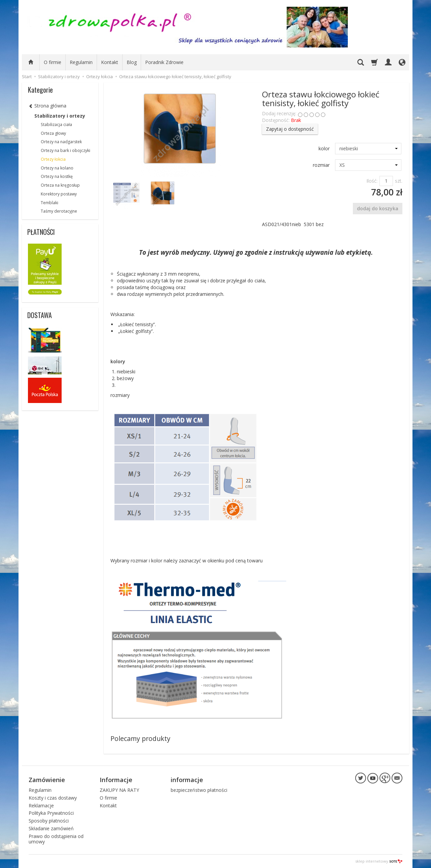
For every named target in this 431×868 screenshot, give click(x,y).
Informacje (116, 779)
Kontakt (110, 62)
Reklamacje (41, 805)
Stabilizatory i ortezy (60, 116)
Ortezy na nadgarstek (61, 142)
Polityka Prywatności (51, 813)
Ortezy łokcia (53, 159)
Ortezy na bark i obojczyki (65, 150)
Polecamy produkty (140, 738)
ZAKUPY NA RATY (119, 790)
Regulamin (81, 62)
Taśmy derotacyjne (59, 211)
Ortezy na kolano (57, 168)
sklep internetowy (379, 861)
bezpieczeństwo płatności (199, 790)
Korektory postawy (59, 194)
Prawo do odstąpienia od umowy (56, 839)
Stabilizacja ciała (56, 125)
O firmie (53, 62)
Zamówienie (47, 779)
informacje (187, 779)
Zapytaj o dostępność (290, 129)
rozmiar (321, 165)
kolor (324, 148)
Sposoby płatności (49, 821)
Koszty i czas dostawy (53, 797)
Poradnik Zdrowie (164, 62)
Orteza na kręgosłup (60, 185)
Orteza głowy (53, 133)
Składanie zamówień (51, 828)
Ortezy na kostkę (57, 176)
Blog (132, 62)
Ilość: (372, 181)
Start (27, 76)
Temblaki (49, 203)
